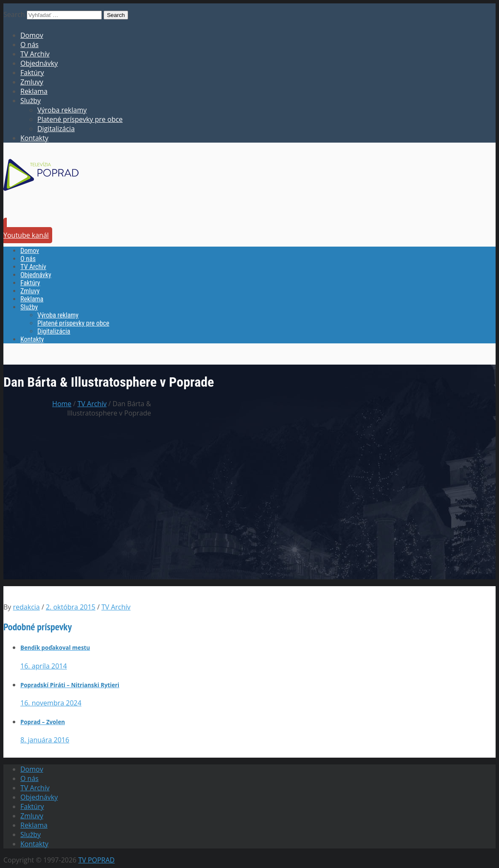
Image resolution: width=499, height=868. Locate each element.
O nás (29, 45)
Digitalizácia (56, 129)
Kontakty (34, 138)
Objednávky (39, 63)
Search (14, 14)
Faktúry (32, 73)
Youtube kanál (26, 235)
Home (62, 404)
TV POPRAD (96, 860)
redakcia (27, 607)
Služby (31, 101)
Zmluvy (32, 82)
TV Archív (35, 54)
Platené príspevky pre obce (80, 119)
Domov (32, 35)
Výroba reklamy (62, 110)
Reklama (34, 91)
